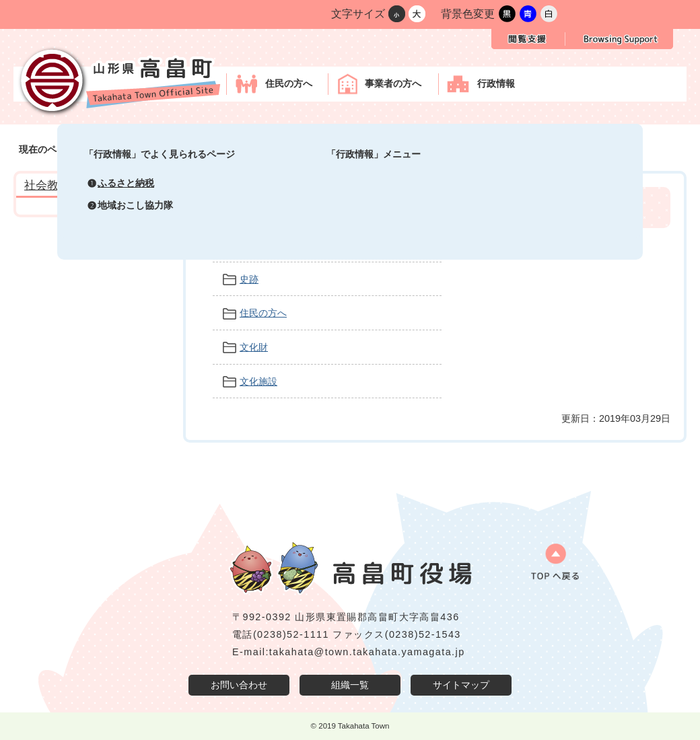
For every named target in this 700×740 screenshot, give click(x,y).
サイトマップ (461, 685)
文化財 (254, 347)
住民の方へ (263, 313)
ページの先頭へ (549, 566)
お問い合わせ (239, 685)
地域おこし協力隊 (135, 205)
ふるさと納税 (126, 183)
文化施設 (258, 381)
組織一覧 (350, 685)
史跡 (249, 279)
